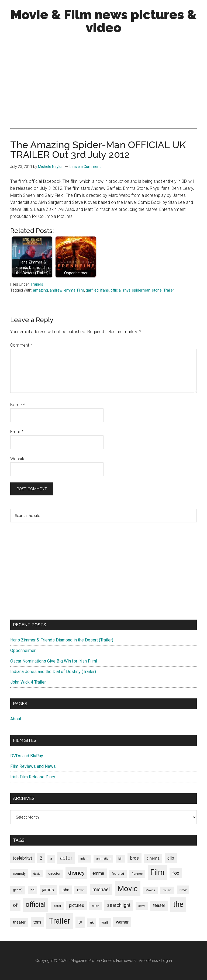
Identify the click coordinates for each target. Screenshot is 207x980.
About (16, 719)
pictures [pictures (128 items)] (77, 905)
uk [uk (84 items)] (92, 922)
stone (157, 290)
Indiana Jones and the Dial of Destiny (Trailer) (53, 672)
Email (17, 432)
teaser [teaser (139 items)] (159, 905)
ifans (105, 290)
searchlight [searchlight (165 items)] (119, 905)
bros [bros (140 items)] (134, 858)
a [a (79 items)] (51, 859)
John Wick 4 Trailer (28, 682)
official (116, 290)
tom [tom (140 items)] (37, 922)
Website (18, 459)
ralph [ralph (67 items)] (96, 906)
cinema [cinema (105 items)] (153, 858)
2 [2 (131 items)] (41, 858)
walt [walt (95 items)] (105, 922)
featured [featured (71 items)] (118, 874)
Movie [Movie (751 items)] (128, 889)
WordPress (148, 961)
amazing (40, 290)
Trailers (37, 284)
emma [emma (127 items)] (98, 873)
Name (18, 405)
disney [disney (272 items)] (76, 873)
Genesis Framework (118, 961)
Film (81, 290)
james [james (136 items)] (48, 890)
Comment (21, 345)
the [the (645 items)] (178, 904)
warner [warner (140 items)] (122, 922)
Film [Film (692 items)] (157, 872)
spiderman (141, 290)
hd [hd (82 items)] (32, 890)
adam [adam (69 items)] (84, 859)
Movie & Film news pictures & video (104, 21)
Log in (166, 961)
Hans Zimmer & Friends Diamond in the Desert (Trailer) (62, 640)
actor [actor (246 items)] (66, 858)
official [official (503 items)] (36, 905)
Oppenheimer (23, 650)
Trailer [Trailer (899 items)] (60, 921)
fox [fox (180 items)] (176, 873)
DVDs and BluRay (27, 756)
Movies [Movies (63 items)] (150, 890)
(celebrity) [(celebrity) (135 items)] (23, 858)
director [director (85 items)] (54, 873)
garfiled (92, 290)
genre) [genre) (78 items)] (18, 890)
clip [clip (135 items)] (171, 858)
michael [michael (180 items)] (101, 889)
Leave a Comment (85, 167)
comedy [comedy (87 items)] (19, 873)
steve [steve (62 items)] (142, 906)
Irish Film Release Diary (33, 777)
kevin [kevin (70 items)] (81, 890)
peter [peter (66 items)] (57, 906)
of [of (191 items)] (15, 905)
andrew (56, 290)
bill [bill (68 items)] (120, 859)
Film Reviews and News (33, 766)
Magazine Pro (82, 961)
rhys (127, 290)
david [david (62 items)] (37, 874)
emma (70, 290)
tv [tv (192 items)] (80, 922)
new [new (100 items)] (183, 890)
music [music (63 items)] (167, 890)
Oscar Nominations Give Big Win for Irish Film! (54, 661)
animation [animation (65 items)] (103, 859)
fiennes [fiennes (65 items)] (137, 874)
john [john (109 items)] (65, 890)
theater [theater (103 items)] (19, 922)
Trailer (169, 290)
